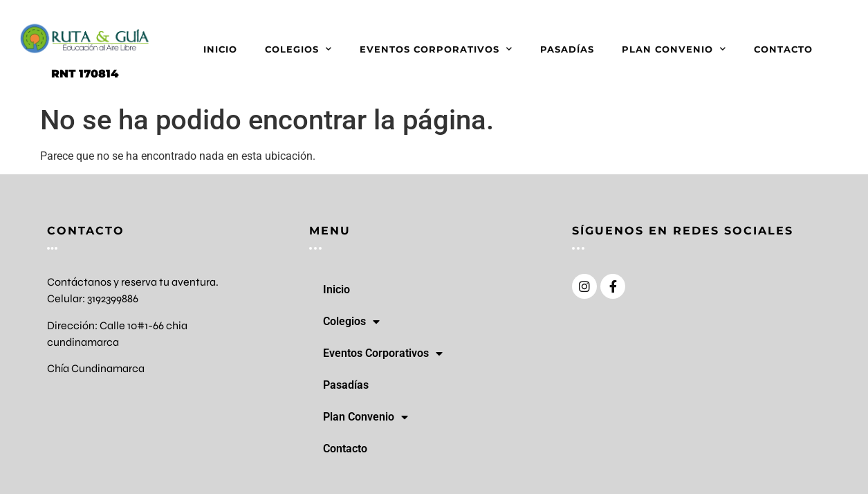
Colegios (298, 49)
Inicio (220, 49)
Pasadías (567, 49)
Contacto (783, 49)
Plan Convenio (674, 49)
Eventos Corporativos (436, 49)
